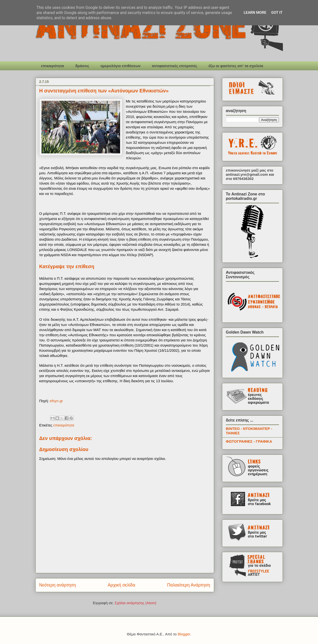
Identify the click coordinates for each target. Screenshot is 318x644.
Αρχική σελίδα (121, 585)
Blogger (184, 634)
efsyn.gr (56, 401)
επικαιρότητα (52, 66)
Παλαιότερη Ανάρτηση (189, 585)
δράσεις (82, 66)
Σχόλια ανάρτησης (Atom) (136, 603)
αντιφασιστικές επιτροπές (174, 66)
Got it (277, 13)
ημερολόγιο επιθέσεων (120, 66)
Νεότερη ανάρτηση (58, 585)
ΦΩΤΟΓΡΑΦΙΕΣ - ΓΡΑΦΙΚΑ (249, 441)
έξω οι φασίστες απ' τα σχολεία (236, 66)
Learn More (255, 13)
